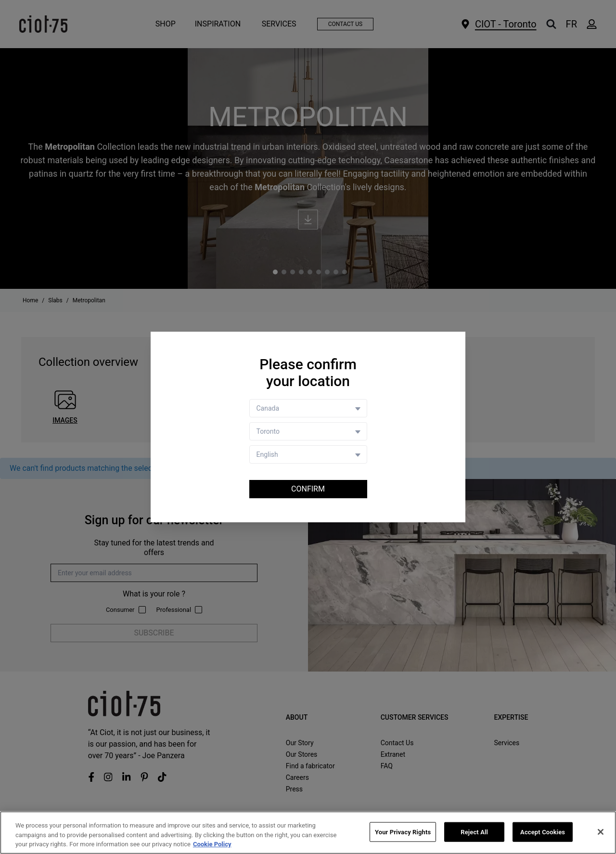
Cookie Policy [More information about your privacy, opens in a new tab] (212, 845)
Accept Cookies (543, 832)
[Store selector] (308, 431)
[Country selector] (308, 408)
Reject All (474, 832)
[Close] (601, 832)
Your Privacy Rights (403, 832)
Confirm (308, 489)
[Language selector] (308, 454)
